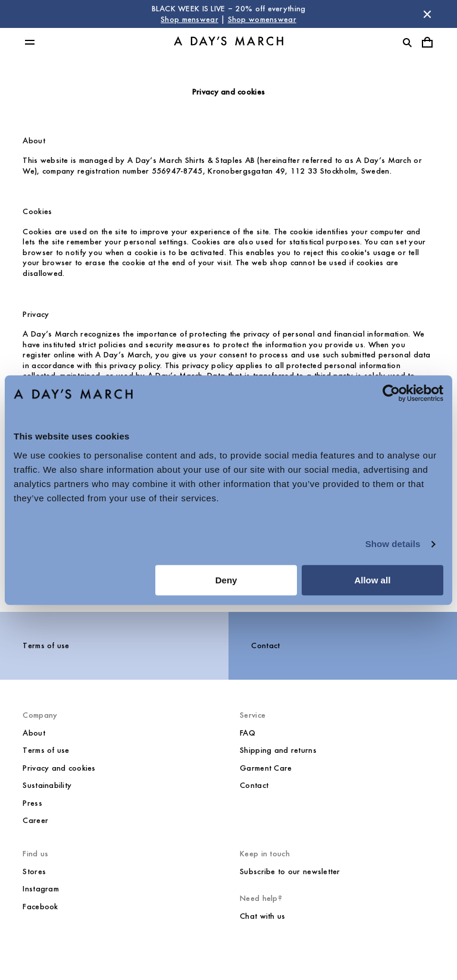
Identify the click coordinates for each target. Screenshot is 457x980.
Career (35, 820)
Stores (34, 871)
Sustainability (47, 785)
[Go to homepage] (228, 43)
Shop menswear (190, 19)
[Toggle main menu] (30, 42)
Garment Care (266, 768)
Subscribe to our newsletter (290, 871)
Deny (226, 580)
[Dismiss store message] (427, 14)
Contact (265, 646)
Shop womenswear (262, 19)
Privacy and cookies (59, 768)
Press (32, 803)
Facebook (40, 907)
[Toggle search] (407, 42)
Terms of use (46, 646)
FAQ (248, 733)
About (34, 733)
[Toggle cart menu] (427, 42)
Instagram (41, 889)
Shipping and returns (278, 750)
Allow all (372, 580)
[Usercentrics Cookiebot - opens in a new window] (391, 393)
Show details (393, 544)
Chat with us (262, 916)
